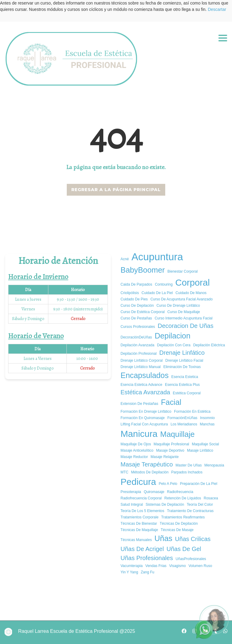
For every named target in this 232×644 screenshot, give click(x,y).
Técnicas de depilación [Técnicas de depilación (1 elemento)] (179, 524)
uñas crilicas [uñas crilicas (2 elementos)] (193, 539)
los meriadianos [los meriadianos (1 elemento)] (184, 424)
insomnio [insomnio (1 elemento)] (207, 418)
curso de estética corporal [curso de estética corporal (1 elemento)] (143, 312)
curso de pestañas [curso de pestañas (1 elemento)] (136, 318)
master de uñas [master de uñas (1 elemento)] (189, 465)
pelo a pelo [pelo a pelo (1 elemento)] (168, 484)
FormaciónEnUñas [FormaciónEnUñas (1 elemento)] (182, 418)
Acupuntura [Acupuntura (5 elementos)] (157, 257)
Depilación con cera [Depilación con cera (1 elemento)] (174, 345)
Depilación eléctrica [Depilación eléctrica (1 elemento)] (209, 345)
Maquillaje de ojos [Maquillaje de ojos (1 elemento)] (136, 444)
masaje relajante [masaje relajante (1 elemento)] (165, 457)
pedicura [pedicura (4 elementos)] (138, 482)
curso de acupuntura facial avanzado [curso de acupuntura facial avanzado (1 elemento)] (182, 299)
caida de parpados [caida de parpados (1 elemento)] (136, 284)
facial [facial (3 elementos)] (171, 402)
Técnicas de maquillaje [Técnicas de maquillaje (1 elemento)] (139, 530)
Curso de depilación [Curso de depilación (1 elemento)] (137, 306)
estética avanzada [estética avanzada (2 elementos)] (145, 392)
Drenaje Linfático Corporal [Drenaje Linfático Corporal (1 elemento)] (142, 360)
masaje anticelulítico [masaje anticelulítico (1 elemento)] (137, 450)
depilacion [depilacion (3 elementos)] (172, 336)
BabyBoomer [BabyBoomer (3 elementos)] (143, 270)
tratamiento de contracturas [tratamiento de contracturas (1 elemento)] (190, 511)
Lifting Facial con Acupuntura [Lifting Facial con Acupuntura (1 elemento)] (144, 424)
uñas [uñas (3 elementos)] (163, 538)
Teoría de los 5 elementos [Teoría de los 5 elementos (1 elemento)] (142, 511)
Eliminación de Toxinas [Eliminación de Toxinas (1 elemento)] (182, 367)
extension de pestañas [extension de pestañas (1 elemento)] (139, 404)
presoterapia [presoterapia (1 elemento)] (131, 492)
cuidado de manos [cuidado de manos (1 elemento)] (191, 293)
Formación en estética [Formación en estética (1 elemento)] (192, 412)
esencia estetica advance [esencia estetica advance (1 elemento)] (141, 385)
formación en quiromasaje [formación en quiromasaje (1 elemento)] (143, 418)
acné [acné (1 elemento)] (125, 259)
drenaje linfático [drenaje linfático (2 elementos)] (182, 353)
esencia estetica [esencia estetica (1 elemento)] (185, 377)
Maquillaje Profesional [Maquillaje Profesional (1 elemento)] (171, 444)
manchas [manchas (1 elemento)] (207, 424)
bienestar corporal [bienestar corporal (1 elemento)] (182, 271)
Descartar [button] (217, 9)
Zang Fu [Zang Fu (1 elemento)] (148, 572)
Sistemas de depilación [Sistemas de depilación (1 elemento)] (165, 505)
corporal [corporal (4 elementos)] (192, 282)
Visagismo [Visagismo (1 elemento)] (177, 566)
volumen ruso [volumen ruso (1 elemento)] (200, 566)
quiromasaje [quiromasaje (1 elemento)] (154, 492)
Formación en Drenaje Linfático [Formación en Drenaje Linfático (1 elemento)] (146, 412)
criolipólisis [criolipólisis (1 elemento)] (130, 293)
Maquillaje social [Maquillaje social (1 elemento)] (205, 444)
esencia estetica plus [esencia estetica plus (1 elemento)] (182, 385)
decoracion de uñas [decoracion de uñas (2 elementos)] (186, 326)
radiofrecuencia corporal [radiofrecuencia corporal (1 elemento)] (141, 498)
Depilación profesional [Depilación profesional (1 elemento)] (139, 354)
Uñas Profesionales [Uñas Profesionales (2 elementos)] (147, 558)
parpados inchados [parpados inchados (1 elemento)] (187, 472)
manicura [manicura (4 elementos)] (139, 434)
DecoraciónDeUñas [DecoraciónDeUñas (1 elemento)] (136, 337)
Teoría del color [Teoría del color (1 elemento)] (200, 505)
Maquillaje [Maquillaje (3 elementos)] (177, 434)
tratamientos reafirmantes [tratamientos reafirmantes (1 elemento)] (183, 517)
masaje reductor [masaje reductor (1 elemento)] (134, 457)
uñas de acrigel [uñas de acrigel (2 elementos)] (142, 549)
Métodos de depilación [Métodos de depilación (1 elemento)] (150, 472)
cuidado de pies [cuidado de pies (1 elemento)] (134, 299)
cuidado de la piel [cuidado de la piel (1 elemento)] (157, 293)
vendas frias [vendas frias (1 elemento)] (156, 566)
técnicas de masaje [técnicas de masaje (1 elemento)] (177, 530)
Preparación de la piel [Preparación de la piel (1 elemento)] (199, 484)
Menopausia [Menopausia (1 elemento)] (214, 465)
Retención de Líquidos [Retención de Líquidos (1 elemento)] (183, 498)
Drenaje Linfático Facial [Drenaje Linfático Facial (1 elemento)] (184, 360)
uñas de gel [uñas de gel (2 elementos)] (184, 549)
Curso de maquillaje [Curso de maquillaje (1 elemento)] (184, 312)
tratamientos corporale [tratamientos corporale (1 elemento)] (140, 517)
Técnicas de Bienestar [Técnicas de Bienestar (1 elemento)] (139, 524)
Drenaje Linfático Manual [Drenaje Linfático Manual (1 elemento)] (141, 367)
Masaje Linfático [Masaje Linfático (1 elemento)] (200, 450)
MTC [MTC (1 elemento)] (124, 472)
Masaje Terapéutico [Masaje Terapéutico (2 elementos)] (147, 464)
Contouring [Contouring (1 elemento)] (164, 284)
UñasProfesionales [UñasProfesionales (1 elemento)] (191, 559)
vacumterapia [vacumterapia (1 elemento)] (132, 566)
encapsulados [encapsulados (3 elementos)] (145, 375)
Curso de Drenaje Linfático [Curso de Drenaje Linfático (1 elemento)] (178, 306)
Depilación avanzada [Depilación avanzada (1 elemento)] (137, 345)
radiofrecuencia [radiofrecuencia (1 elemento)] (180, 492)
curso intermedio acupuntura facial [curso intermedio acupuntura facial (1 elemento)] (184, 318)
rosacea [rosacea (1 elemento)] (211, 498)
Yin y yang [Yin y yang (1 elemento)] (129, 572)
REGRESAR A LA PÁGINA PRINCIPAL (116, 190)
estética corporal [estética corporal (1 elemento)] (187, 393)
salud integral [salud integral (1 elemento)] (132, 505)
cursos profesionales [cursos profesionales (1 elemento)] (138, 327)
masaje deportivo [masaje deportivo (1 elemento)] (170, 450)
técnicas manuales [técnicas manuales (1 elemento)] (136, 540)
